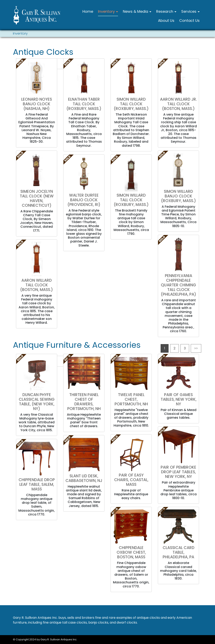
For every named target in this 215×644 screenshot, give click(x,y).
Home (88, 11)
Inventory (107, 11)
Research (165, 11)
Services (189, 11)
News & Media (136, 11)
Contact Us (189, 21)
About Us (166, 21)
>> (196, 348)
